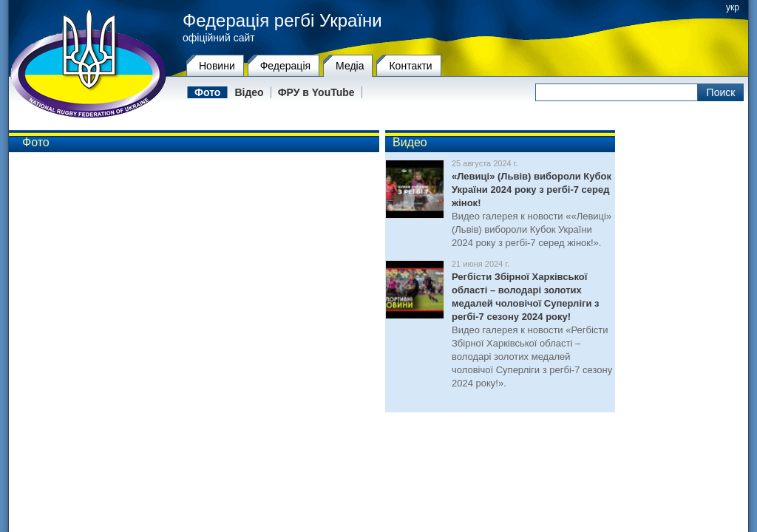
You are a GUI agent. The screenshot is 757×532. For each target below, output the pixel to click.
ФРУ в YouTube (316, 92)
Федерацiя (285, 66)
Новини (217, 66)
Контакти (410, 66)
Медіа (350, 66)
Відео (249, 92)
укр (733, 7)
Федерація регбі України (282, 21)
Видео (410, 142)
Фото (207, 92)
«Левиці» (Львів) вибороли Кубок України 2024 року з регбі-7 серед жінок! (532, 190)
